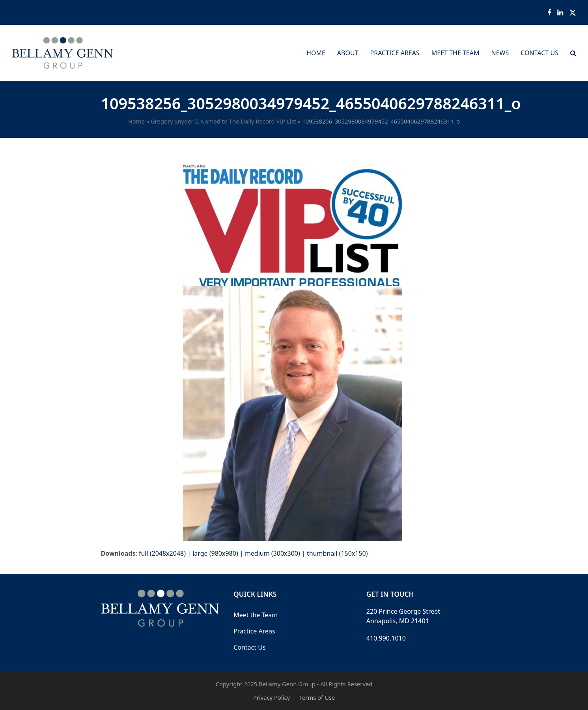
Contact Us (249, 647)
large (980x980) (215, 553)
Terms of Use (317, 697)
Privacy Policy (272, 697)
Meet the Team (256, 615)
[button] (573, 53)
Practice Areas (254, 631)
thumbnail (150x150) (337, 553)
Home (136, 121)
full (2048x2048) (162, 553)
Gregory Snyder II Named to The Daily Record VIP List (223, 121)
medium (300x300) (273, 553)
